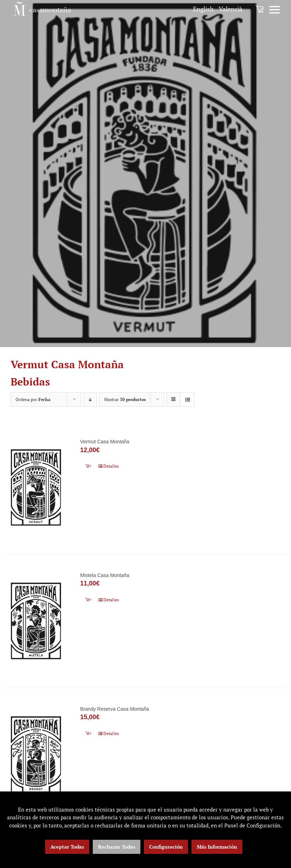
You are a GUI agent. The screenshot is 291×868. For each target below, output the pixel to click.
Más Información (217, 847)
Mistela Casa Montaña (105, 576)
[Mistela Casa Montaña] (36, 622)
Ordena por (33, 399)
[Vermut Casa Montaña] (36, 488)
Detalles (111, 466)
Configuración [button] (166, 847)
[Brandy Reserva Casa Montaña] (36, 756)
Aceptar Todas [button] (67, 847)
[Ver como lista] (187, 399)
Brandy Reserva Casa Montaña (114, 710)
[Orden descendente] (90, 399)
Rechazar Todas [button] (117, 847)
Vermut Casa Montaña (105, 442)
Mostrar (125, 399)
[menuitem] (203, 9)
